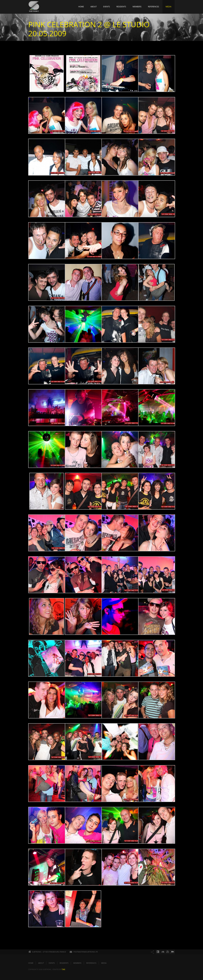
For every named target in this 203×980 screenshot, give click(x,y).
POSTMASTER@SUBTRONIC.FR (86, 952)
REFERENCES (153, 7)
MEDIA (168, 7)
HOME (81, 7)
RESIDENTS (121, 7)
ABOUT (94, 7)
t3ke (63, 969)
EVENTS (107, 7)
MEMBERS (137, 7)
